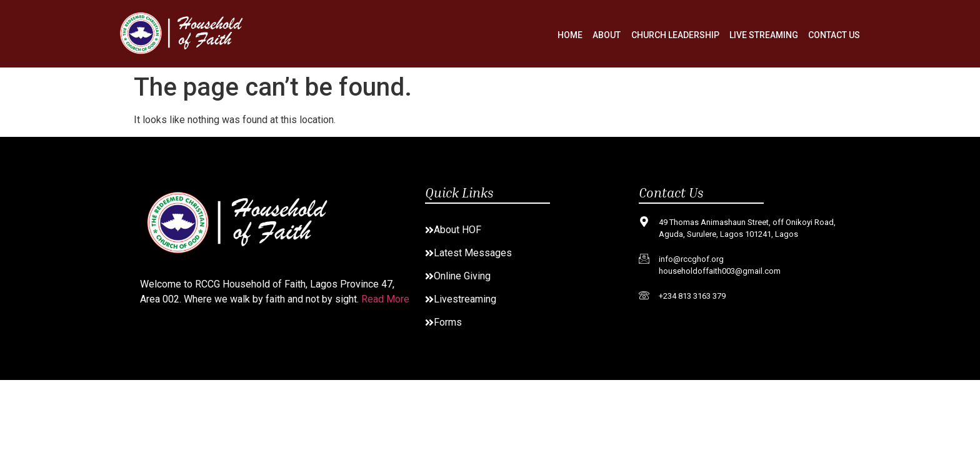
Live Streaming (764, 35)
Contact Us (834, 35)
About (607, 35)
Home (571, 35)
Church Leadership (675, 35)
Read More (385, 299)
